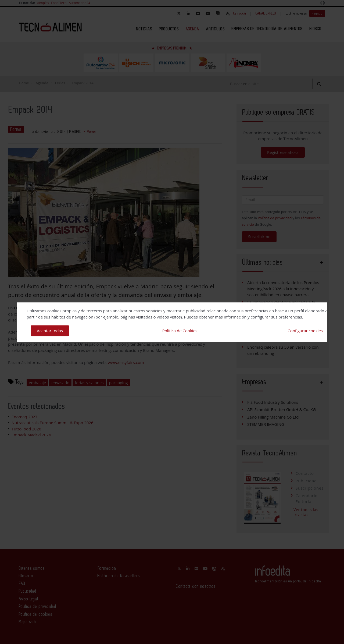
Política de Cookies (180, 331)
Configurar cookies (305, 331)
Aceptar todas (50, 331)
